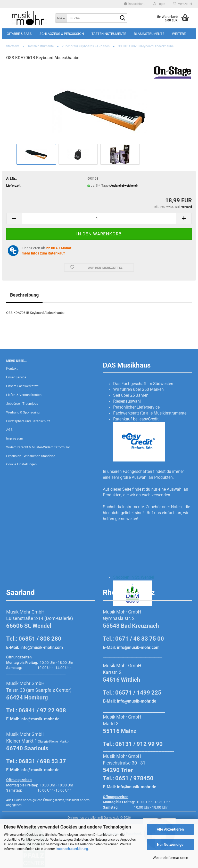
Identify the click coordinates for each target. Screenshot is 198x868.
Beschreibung (24, 295)
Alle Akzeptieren (170, 829)
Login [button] (159, 4)
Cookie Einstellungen (21, 464)
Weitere (179, 34)
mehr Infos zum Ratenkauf (43, 253)
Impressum (15, 438)
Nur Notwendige (170, 845)
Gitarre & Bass (19, 34)
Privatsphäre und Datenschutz (28, 421)
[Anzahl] (99, 218)
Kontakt (12, 368)
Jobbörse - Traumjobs (22, 404)
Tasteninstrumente (109, 34)
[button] (135, 4)
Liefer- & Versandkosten (24, 395)
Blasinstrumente (149, 34)
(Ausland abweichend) (123, 186)
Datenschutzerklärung (72, 849)
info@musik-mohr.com (42, 647)
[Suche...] (61, 18)
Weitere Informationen (170, 858)
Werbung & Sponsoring (23, 412)
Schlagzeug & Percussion (62, 34)
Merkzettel (182, 4)
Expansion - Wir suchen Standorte (31, 456)
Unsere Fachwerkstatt (22, 386)
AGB (9, 430)
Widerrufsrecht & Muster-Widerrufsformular (38, 447)
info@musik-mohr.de (40, 719)
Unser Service (16, 377)
